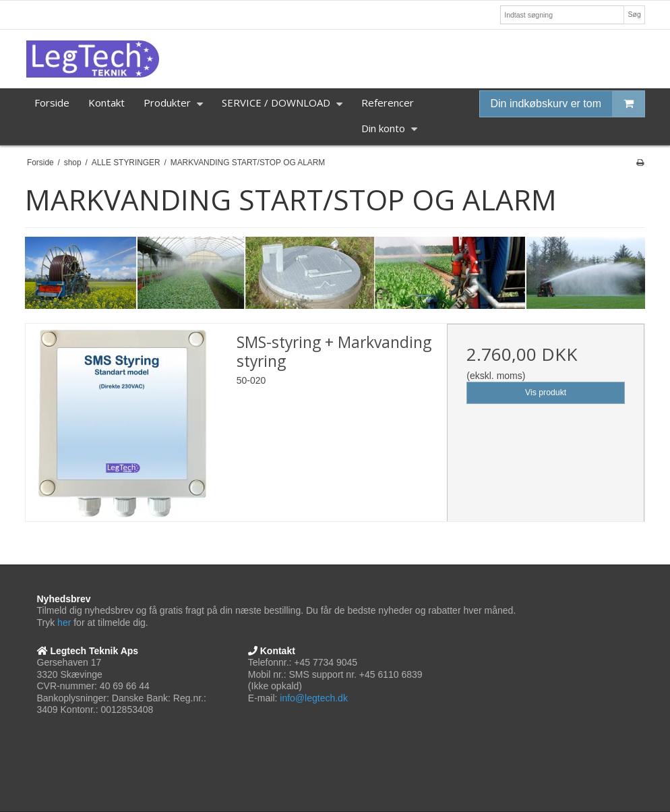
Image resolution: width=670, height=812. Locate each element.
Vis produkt (546, 393)
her (64, 622)
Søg (634, 14)
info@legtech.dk (314, 698)
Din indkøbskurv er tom (568, 104)
